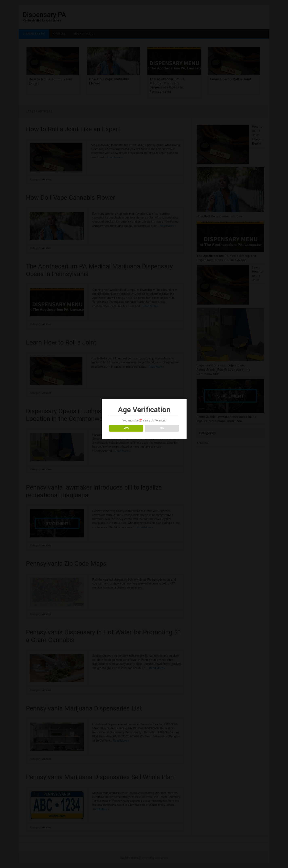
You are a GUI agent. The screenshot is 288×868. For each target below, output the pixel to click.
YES (126, 428)
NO (162, 428)
